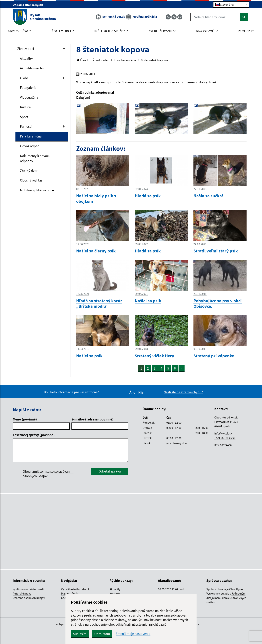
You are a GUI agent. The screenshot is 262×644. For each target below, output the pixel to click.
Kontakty (115, 593)
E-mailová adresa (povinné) (92, 419)
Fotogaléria (28, 87)
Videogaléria (29, 97)
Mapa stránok (69, 593)
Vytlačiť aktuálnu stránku (76, 589)
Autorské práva (22, 593)
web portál (62, 624)
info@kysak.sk (223, 433)
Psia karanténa (31, 136)
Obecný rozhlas (31, 180)
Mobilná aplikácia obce (37, 190)
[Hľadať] (244, 17)
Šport (24, 117)
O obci (25, 78)
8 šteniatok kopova (154, 60)
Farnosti (26, 126)
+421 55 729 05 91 (225, 438)
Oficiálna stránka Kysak (29, 5)
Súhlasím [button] (80, 634)
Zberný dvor (29, 171)
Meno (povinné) (25, 419)
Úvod (82, 60)
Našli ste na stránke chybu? (183, 392)
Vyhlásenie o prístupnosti (28, 589)
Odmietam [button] (102, 634)
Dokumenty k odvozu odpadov (35, 158)
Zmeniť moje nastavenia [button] (133, 634)
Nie (141, 392)
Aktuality (26, 58)
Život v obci (26, 49)
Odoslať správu (110, 471)
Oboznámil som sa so (48, 474)
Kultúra (25, 107)
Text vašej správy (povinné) (34, 435)
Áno (133, 392)
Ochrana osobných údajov (29, 598)
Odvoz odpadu (31, 146)
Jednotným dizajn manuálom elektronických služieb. (226, 598)
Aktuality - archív (32, 68)
